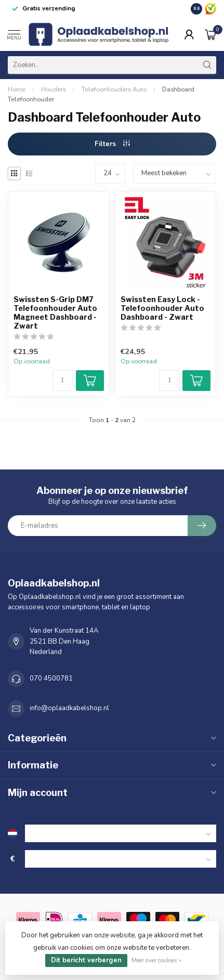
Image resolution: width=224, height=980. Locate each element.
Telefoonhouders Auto (114, 89)
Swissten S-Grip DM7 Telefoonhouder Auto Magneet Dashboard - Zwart (55, 313)
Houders (54, 89)
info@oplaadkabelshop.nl (69, 708)
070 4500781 (51, 678)
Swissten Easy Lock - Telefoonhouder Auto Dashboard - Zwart (162, 309)
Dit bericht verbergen (86, 960)
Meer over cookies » (156, 960)
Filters (112, 144)
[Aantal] (63, 381)
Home (17, 89)
